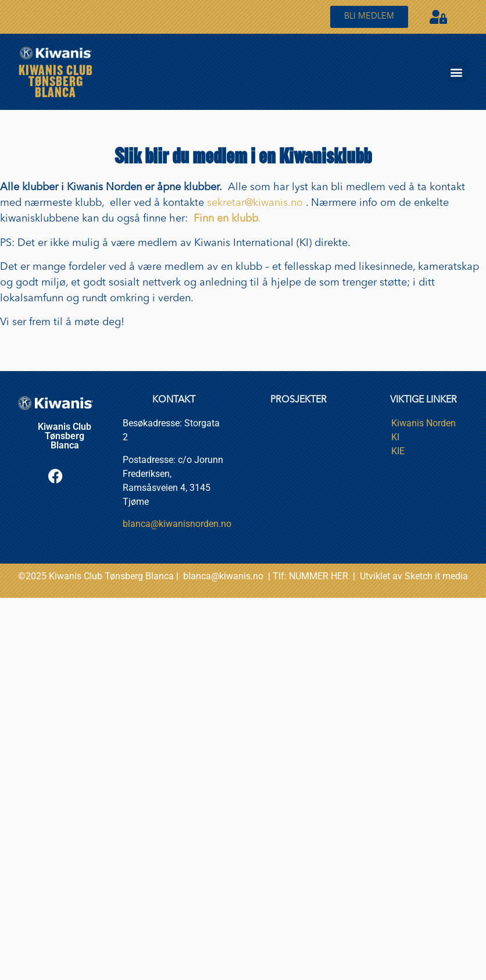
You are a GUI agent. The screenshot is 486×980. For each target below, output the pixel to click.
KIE (398, 451)
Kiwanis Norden (424, 423)
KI (395, 437)
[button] (457, 72)
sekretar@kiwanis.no (255, 203)
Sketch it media (436, 576)
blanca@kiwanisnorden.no (177, 524)
